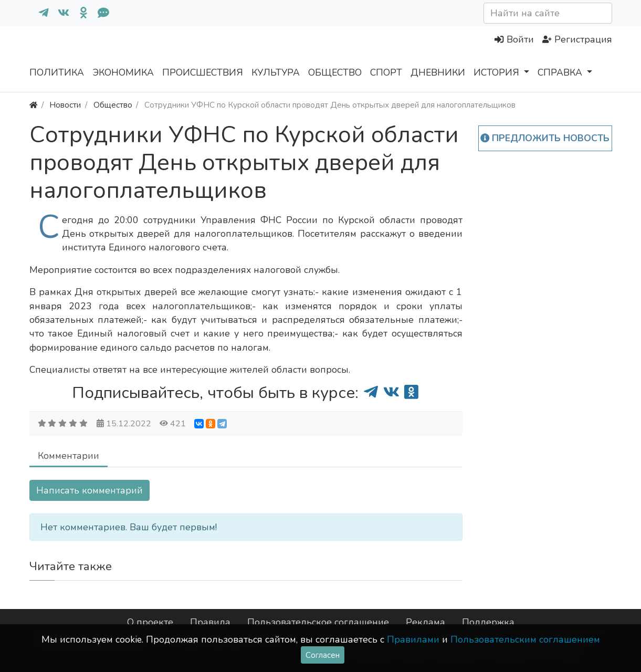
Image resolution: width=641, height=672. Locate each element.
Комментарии (69, 456)
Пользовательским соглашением (525, 639)
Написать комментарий (90, 490)
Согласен (323, 655)
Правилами (413, 639)
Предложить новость (545, 138)
